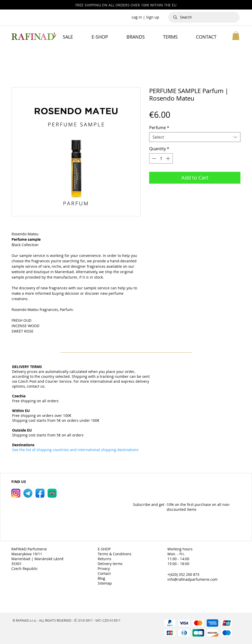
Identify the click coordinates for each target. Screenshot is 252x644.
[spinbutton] (161, 158)
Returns (105, 559)
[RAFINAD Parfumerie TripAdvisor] (52, 493)
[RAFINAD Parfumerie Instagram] (16, 493)
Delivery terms (110, 564)
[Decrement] (154, 158)
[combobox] (195, 137)
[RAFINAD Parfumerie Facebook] (40, 493)
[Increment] (168, 158)
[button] (236, 36)
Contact (104, 573)
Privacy (104, 569)
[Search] (204, 17)
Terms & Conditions (115, 554)
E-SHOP (104, 549)
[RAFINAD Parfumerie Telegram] (28, 493)
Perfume (159, 128)
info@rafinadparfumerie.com (192, 579)
